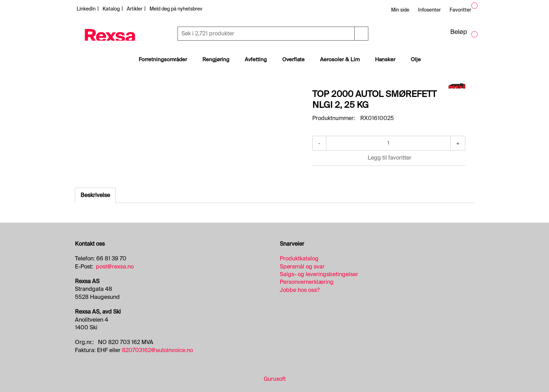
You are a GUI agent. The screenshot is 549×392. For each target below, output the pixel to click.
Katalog (112, 9)
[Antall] (388, 143)
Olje (416, 59)
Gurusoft (275, 379)
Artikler (135, 9)
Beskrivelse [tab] (95, 195)
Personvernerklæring (307, 282)
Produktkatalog (299, 258)
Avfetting (256, 59)
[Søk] (267, 34)
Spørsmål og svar (302, 267)
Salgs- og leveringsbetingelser (319, 274)
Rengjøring (216, 59)
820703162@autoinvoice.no (157, 350)
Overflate (293, 59)
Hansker (385, 59)
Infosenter (429, 10)
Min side (400, 10)
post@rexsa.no (115, 267)
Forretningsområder (163, 59)
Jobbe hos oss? (300, 290)
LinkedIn (87, 9)
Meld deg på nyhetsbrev (176, 9)
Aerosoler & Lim (340, 59)
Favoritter (460, 10)
